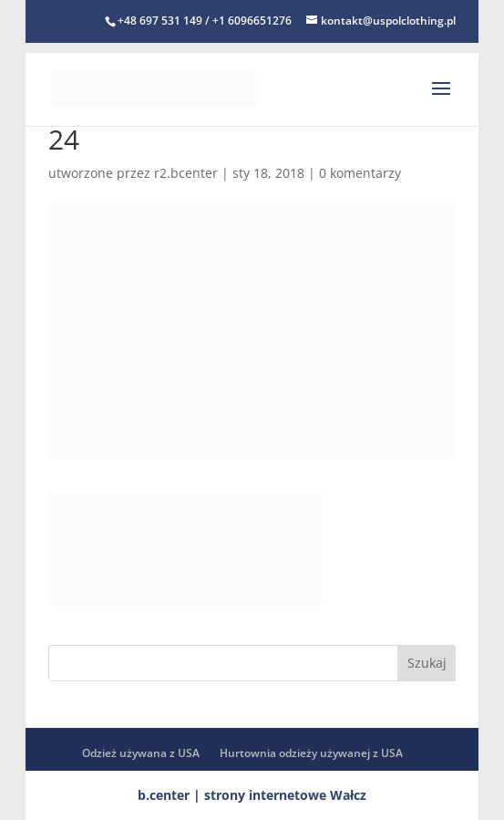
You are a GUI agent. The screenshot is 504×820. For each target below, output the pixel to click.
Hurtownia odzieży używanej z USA (311, 753)
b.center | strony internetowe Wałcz (252, 795)
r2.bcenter (186, 173)
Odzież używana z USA (141, 753)
